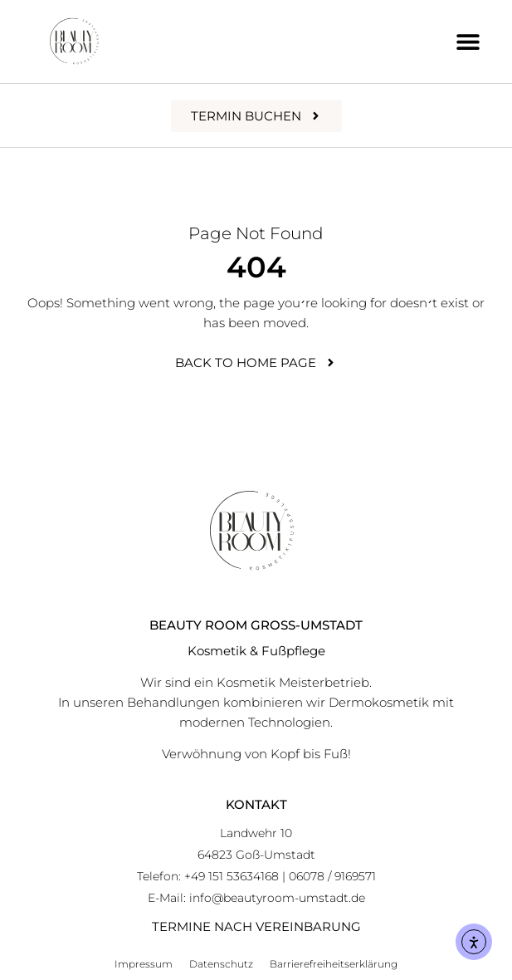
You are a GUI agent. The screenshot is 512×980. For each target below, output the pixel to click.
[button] (468, 42)
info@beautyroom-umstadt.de (277, 898)
